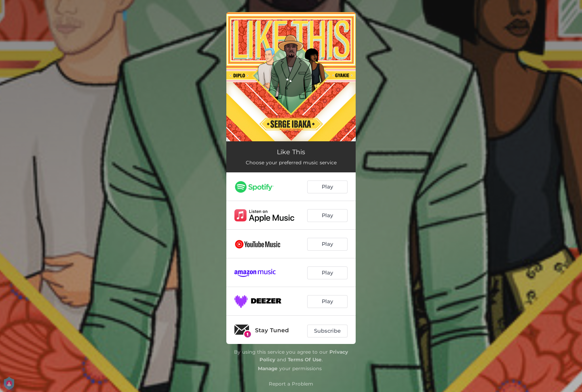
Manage (268, 368)
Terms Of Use (305, 360)
